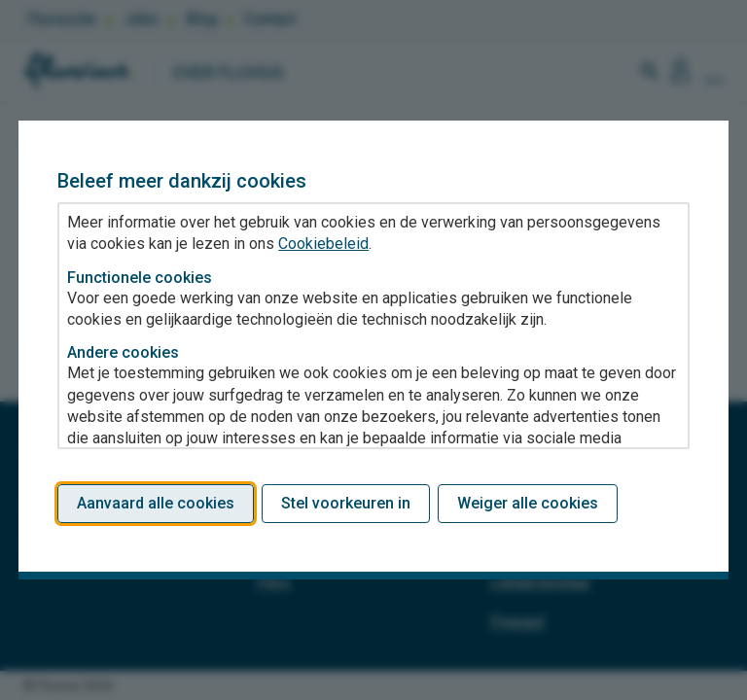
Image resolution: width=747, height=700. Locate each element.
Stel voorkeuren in (346, 503)
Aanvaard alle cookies (156, 503)
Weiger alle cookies (528, 503)
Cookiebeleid (323, 244)
